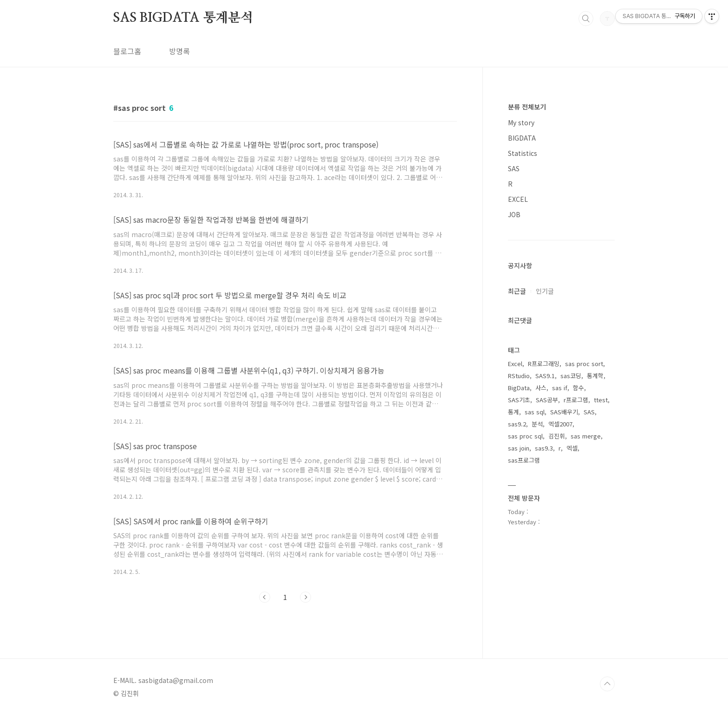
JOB (514, 214)
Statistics (523, 153)
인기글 (545, 291)
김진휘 (557, 436)
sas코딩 (571, 376)
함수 (578, 388)
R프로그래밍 (544, 364)
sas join (519, 448)
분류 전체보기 (527, 107)
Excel (515, 364)
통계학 (595, 376)
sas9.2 (517, 424)
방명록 (179, 51)
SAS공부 (547, 400)
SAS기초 (519, 400)
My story (521, 122)
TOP (607, 684)
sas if (560, 388)
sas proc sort (584, 364)
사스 (541, 388)
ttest (601, 400)
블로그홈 (127, 51)
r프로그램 (576, 400)
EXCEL (518, 199)
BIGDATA (522, 138)
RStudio (519, 376)
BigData (519, 388)
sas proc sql (525, 436)
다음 (305, 597)
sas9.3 (544, 448)
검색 (586, 19)
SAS (514, 168)
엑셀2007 (560, 424)
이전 (265, 597)
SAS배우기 (564, 412)
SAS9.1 (545, 376)
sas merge (586, 436)
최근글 (517, 291)
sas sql (535, 412)
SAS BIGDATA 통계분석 (183, 18)
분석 (537, 424)
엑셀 (572, 448)
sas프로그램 (524, 460)
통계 (513, 412)
